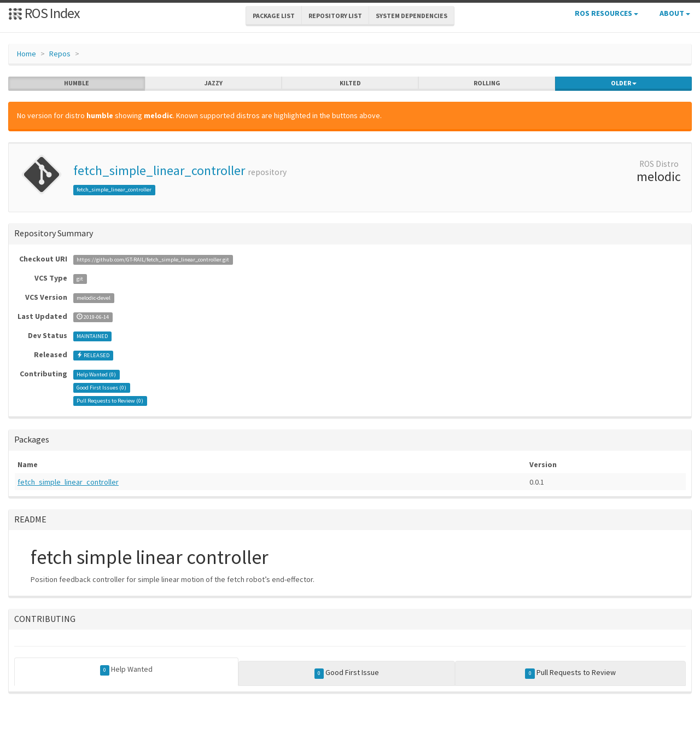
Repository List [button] (335, 16)
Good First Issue (347, 673)
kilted (350, 83)
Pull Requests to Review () (110, 401)
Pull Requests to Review (570, 673)
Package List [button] (274, 16)
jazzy (214, 83)
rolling (487, 83)
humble (77, 83)
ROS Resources (606, 13)
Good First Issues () (101, 388)
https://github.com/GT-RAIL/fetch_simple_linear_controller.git (153, 260)
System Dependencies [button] (412, 16)
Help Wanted (127, 670)
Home (27, 54)
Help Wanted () (96, 374)
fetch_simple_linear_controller (159, 170)
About (675, 13)
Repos (60, 54)
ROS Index (44, 13)
